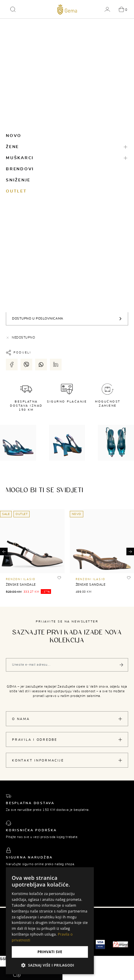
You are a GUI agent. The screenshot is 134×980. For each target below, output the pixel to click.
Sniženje (18, 180)
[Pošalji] (121, 665)
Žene (12, 147)
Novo (14, 136)
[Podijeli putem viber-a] (26, 365)
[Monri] (121, 944)
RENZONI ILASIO (21, 579)
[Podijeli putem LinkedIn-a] (56, 365)
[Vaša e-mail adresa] (67, 665)
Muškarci (20, 158)
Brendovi (20, 169)
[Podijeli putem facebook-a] (12, 365)
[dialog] (50, 921)
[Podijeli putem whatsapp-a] (41, 365)
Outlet (16, 191)
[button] (13, 9)
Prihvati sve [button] (50, 952)
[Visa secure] (100, 944)
